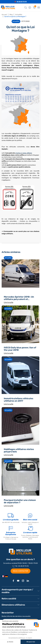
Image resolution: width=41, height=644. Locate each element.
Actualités (8, 258)
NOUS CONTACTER (20, 571)
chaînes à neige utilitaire (24, 153)
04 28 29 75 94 (22, 2)
